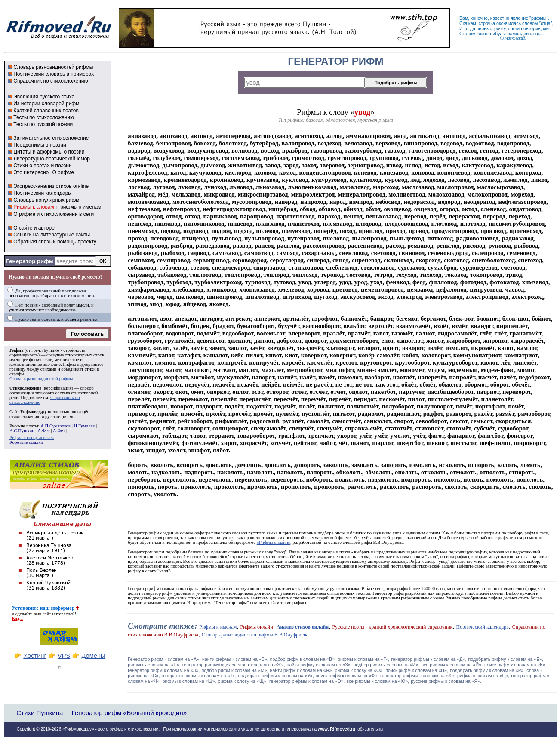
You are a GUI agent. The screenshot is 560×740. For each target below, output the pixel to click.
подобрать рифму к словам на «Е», (506, 659)
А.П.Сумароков (55, 426)
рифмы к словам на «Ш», (189, 681)
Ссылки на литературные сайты (52, 235)
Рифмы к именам (218, 627)
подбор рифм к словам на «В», (303, 659)
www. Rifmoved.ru (337, 729)
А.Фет (43, 431)
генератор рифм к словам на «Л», (164, 670)
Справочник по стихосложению (51, 81)
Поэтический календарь (42, 193)
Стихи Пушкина (40, 713)
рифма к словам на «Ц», (483, 676)
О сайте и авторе (34, 228)
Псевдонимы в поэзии (40, 145)
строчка (487, 23)
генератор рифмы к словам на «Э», (307, 681)
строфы (17, 374)
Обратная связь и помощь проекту (55, 242)
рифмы (539, 18)
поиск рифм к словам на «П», (417, 670)
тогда (470, 28)
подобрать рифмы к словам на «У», (276, 676)
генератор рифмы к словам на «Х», (418, 676)
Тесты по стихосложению (44, 117)
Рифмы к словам (34, 207)
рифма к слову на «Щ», (242, 681)
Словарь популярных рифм (46, 200)
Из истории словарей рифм (46, 104)
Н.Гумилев (84, 426)
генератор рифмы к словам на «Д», (429, 659)
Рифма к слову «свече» (32, 438)
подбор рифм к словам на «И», (387, 665)
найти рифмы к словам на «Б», (235, 659)
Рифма (17, 350)
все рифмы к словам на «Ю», (378, 681)
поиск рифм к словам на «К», (515, 665)
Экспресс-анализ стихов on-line (51, 186)
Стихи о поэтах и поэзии (42, 166)
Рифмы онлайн (257, 627)
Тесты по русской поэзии (43, 124)
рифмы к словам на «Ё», (154, 665)
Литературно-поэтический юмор (52, 159)
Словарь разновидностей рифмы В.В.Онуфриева (255, 635)
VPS (64, 656)
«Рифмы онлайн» (274, 542)
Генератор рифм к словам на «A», (164, 659)
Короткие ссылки (26, 442)
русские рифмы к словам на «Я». (446, 681)
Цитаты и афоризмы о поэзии (49, 152)
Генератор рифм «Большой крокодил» (129, 713)
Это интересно (31, 172)
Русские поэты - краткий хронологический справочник (392, 627)
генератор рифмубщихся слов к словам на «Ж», (234, 665)
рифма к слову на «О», (359, 670)
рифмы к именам (81, 207)
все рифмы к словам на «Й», (452, 665)
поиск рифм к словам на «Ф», (347, 676)
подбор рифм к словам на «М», (235, 670)
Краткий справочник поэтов (46, 111)
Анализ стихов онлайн (303, 627)
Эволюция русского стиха (44, 97)
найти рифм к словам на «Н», (302, 670)
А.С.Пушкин (22, 431)
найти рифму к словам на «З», (319, 665)
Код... (17, 619)
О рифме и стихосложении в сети (54, 214)
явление (519, 18)
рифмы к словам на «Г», (363, 659)
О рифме (63, 172)
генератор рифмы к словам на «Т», (199, 676)
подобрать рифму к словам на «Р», (487, 670)
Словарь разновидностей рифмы (53, 67)
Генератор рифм (29, 261)
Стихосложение (25, 388)
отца (546, 23)
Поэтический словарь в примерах (54, 74)
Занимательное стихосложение (51, 138)
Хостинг (35, 656)
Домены (93, 656)
